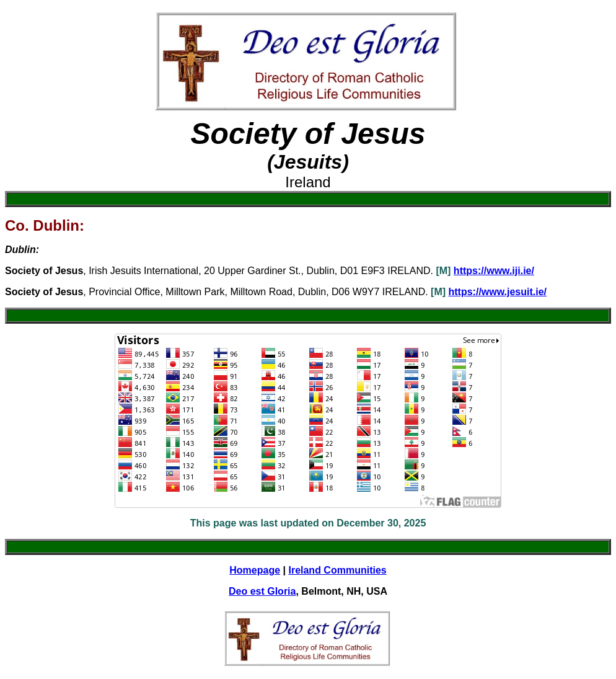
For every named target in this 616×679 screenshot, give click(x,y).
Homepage (255, 570)
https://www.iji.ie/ (494, 271)
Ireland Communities (337, 570)
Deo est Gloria (262, 591)
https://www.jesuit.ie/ (498, 292)
